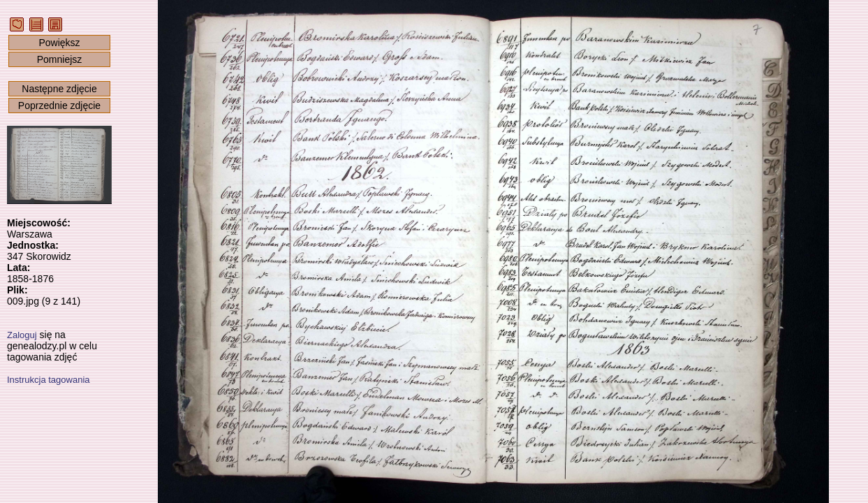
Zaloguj (22, 335)
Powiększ (59, 43)
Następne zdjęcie (59, 89)
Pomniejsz (60, 59)
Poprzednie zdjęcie (59, 105)
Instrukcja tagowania (49, 380)
